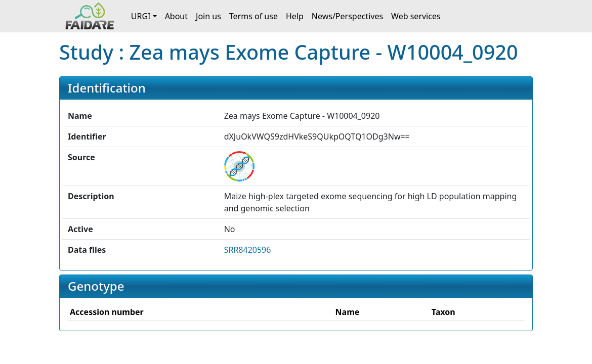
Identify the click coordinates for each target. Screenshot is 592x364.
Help (295, 16)
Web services (416, 16)
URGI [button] (141, 16)
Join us (208, 16)
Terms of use (253, 16)
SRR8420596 (248, 250)
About (176, 16)
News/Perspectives (347, 16)
